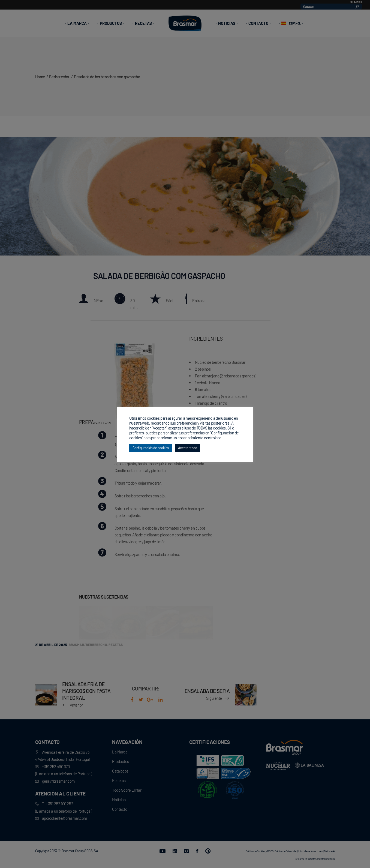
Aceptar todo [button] (188, 448)
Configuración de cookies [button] (151, 448)
